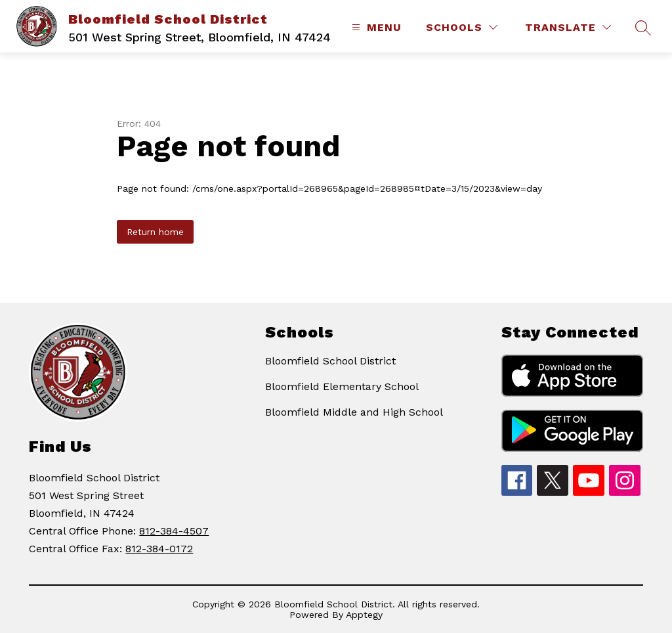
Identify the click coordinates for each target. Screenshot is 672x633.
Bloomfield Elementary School (342, 386)
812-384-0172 (159, 549)
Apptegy (364, 615)
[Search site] (643, 28)
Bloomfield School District (330, 361)
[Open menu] (375, 27)
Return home (155, 232)
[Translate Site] (568, 27)
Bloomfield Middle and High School (354, 412)
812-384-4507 (174, 531)
